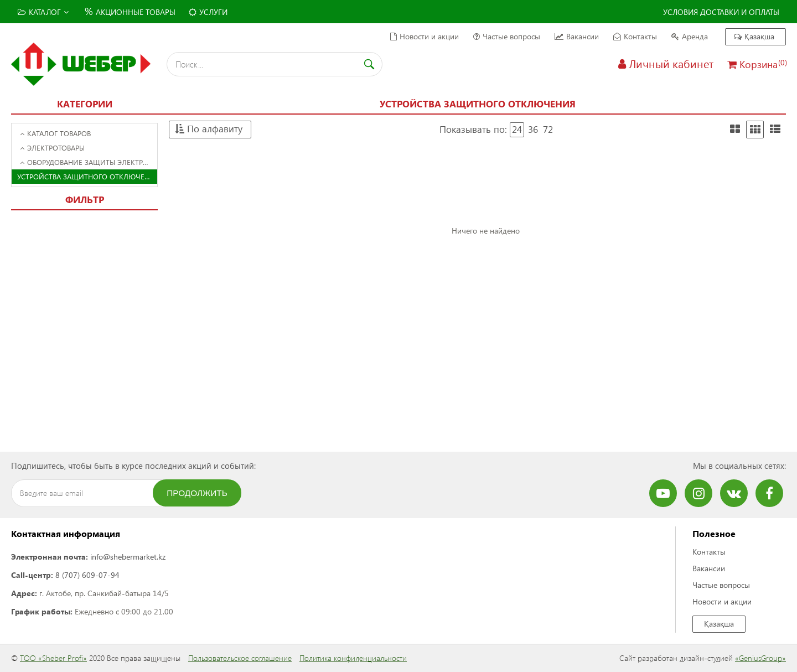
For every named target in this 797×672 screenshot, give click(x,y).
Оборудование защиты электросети (89, 162)
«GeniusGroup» (760, 658)
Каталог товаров (55, 133)
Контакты (635, 36)
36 (533, 129)
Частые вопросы (507, 36)
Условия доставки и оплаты (721, 12)
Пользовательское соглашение (240, 658)
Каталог (43, 12)
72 (548, 129)
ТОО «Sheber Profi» (53, 658)
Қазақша (754, 36)
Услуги (208, 12)
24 (517, 129)
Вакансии (577, 36)
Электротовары (52, 148)
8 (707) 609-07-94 (87, 575)
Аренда (690, 36)
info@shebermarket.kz (128, 557)
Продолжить (197, 493)
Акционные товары (129, 11)
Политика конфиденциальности (353, 658)
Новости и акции (425, 36)
